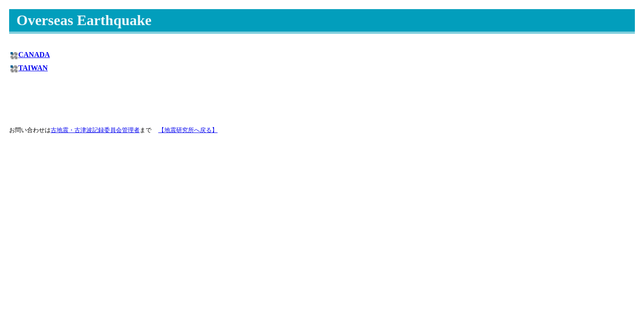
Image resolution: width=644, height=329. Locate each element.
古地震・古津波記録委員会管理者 (95, 130)
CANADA (34, 55)
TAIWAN (33, 68)
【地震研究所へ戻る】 (188, 130)
